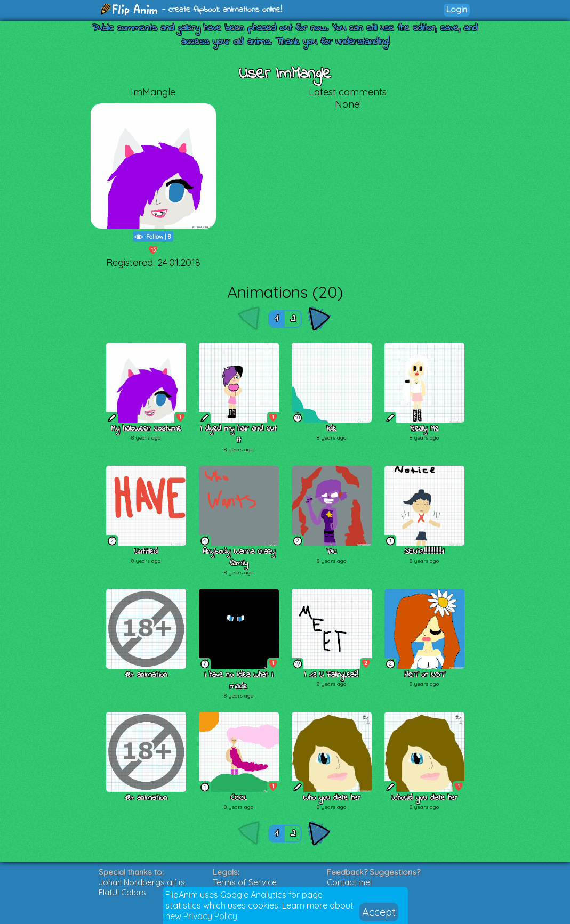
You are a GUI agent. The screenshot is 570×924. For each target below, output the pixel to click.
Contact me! (349, 882)
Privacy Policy (210, 916)
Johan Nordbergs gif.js (142, 882)
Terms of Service (245, 882)
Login (457, 9)
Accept (379, 912)
